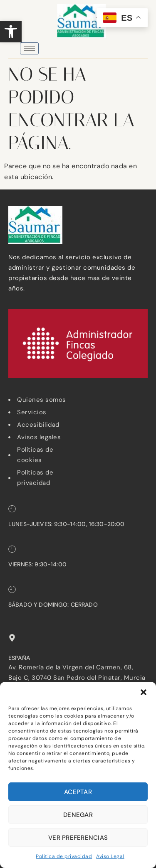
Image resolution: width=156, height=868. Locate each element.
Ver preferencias (78, 838)
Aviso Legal (110, 856)
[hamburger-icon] (29, 48)
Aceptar (78, 792)
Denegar (78, 815)
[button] (11, 32)
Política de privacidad (64, 856)
